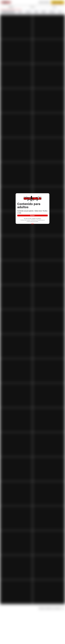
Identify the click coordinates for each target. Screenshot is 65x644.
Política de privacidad (32, 223)
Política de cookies (32, 220)
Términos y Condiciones (32, 221)
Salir (32, 225)
